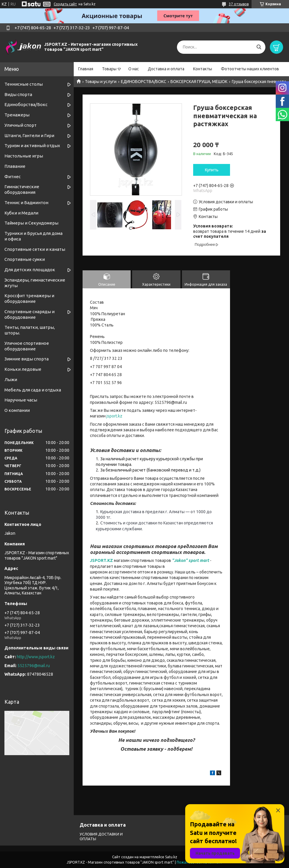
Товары (109, 69)
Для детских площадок (30, 270)
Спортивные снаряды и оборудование (29, 314)
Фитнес (13, 177)
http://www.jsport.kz (36, 657)
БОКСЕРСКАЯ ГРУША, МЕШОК (199, 82)
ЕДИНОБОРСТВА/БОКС (144, 82)
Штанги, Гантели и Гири (29, 135)
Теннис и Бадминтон (26, 203)
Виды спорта (18, 94)
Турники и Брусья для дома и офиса (33, 236)
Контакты (203, 69)
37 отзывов (239, 4)
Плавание (15, 166)
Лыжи (11, 379)
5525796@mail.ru (34, 666)
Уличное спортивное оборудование (27, 346)
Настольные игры (24, 156)
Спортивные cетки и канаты (35, 249)
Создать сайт (65, 4)
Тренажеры (17, 115)
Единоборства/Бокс (26, 104)
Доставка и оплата (166, 69)
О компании (17, 410)
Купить (212, 170)
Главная (86, 69)
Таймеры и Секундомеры (31, 223)
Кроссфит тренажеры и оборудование (29, 298)
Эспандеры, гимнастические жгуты (35, 283)
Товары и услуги (101, 82)
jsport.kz (114, 416)
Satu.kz (171, 857)
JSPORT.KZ (101, 560)
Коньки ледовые (23, 369)
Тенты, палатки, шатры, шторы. (30, 330)
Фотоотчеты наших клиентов (250, 69)
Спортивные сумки (25, 259)
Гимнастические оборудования (22, 189)
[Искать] (259, 47)
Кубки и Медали (21, 213)
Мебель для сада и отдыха (33, 390)
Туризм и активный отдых (32, 146)
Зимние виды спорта (27, 359)
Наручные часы (21, 400)
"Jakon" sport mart (191, 560)
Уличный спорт (20, 125)
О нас (134, 69)
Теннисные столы (24, 84)
